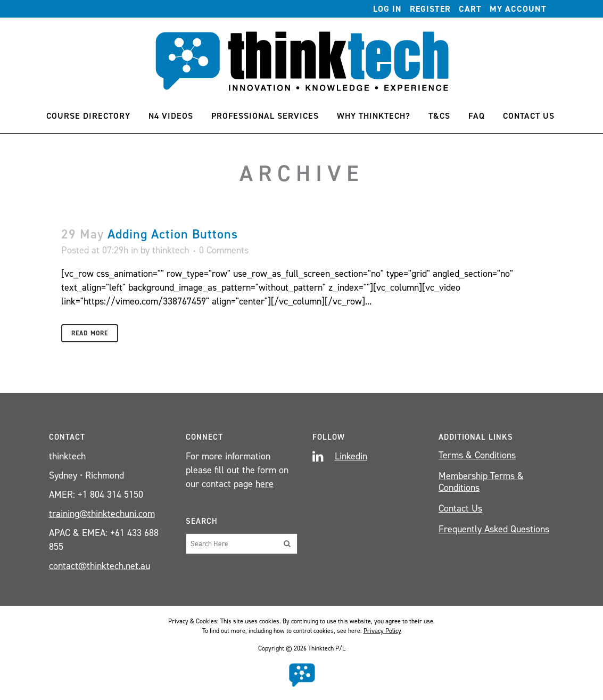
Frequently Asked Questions (494, 529)
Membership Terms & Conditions (481, 482)
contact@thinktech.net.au (100, 566)
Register (430, 9)
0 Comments (224, 250)
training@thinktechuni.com (102, 514)
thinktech (171, 250)
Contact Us (460, 508)
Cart (470, 9)
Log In (387, 9)
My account (518, 9)
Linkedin (351, 456)
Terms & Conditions (477, 455)
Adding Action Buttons (173, 234)
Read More (90, 333)
